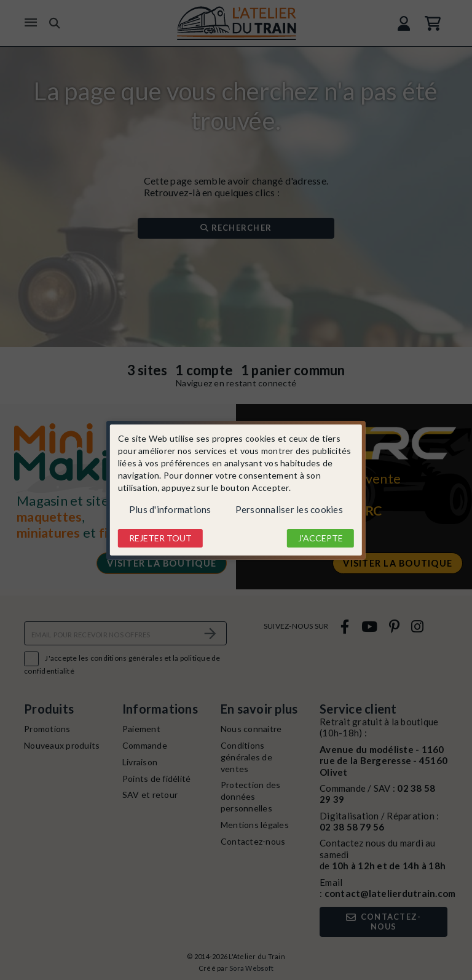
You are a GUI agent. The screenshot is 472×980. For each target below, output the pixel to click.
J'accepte (321, 538)
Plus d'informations (170, 509)
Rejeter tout (160, 538)
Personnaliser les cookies (289, 509)
